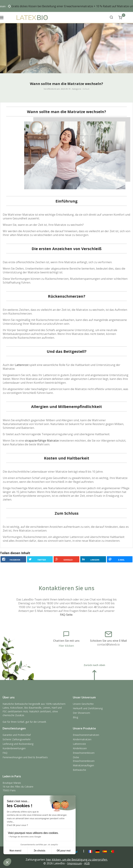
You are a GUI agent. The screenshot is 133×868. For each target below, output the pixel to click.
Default (86, 89)
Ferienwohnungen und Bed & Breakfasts (25, 757)
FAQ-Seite (66, 615)
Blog (75, 717)
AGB (87, 863)
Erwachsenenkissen (84, 753)
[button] (7, 862)
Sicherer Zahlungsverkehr (17, 739)
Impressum (74, 863)
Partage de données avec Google (25, 837)
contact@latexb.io (108, 644)
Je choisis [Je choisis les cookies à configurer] (40, 851)
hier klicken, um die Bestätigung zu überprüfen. (77, 860)
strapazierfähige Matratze (42, 441)
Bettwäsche (79, 770)
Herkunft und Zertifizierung (88, 708)
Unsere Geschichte (83, 704)
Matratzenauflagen (83, 765)
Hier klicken (66, 646)
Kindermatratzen (82, 739)
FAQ (5, 753)
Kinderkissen (80, 748)
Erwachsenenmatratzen (86, 735)
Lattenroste (79, 744)
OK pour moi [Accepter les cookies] (64, 851)
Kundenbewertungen (14, 748)
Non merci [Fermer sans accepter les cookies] (15, 851)
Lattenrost (22, 365)
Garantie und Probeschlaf (17, 735)
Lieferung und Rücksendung (18, 744)
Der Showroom (81, 713)
